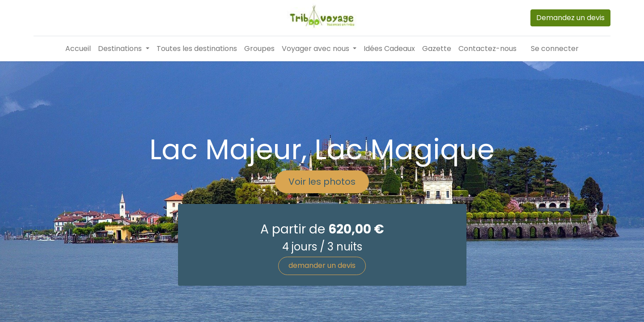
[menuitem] (78, 49)
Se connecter (555, 49)
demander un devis (322, 296)
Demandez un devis (570, 18)
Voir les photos (322, 212)
